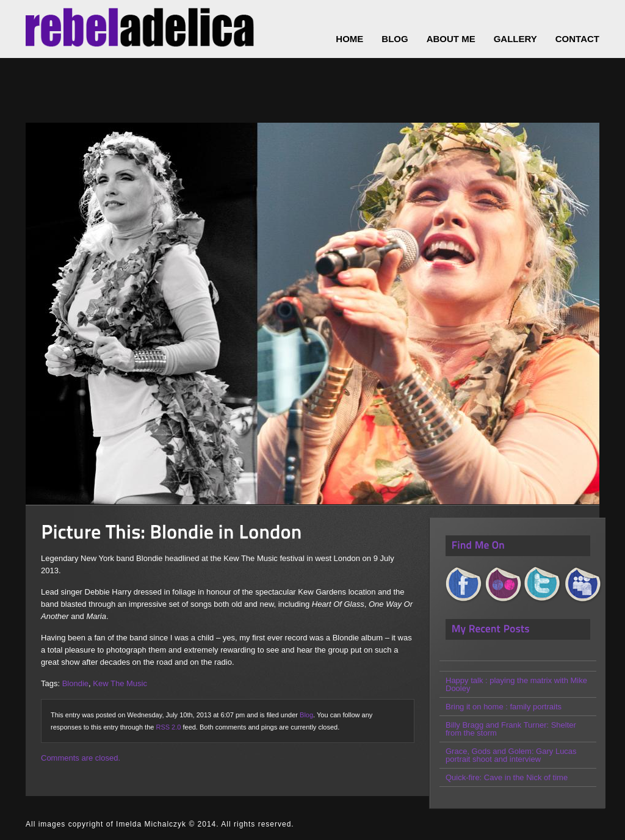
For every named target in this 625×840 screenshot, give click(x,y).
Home (349, 39)
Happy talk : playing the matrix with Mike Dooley (516, 684)
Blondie (75, 683)
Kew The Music (120, 683)
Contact (577, 39)
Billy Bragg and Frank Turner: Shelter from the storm (511, 729)
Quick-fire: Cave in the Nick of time (507, 777)
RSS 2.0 (168, 727)
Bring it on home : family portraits (504, 707)
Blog (306, 715)
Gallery (515, 39)
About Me (451, 39)
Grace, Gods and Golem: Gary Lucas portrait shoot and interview (511, 755)
